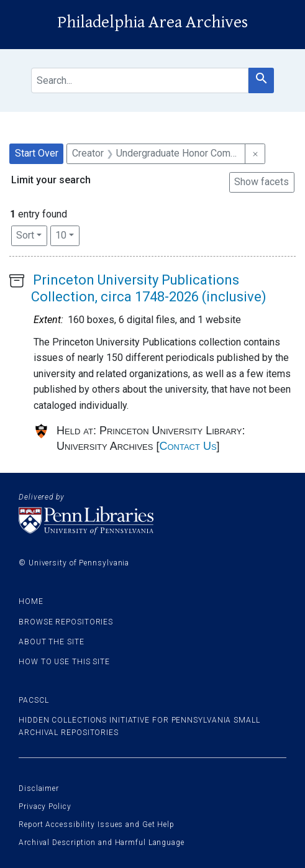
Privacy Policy (45, 806)
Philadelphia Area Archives (152, 22)
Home (31, 601)
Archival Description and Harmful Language (102, 843)
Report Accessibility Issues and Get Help (97, 825)
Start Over (37, 153)
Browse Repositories (66, 622)
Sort (25, 235)
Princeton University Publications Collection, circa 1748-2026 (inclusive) (149, 288)
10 (67, 234)
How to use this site (64, 662)
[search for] (140, 80)
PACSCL (34, 700)
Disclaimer (39, 788)
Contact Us (188, 446)
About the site (52, 642)
